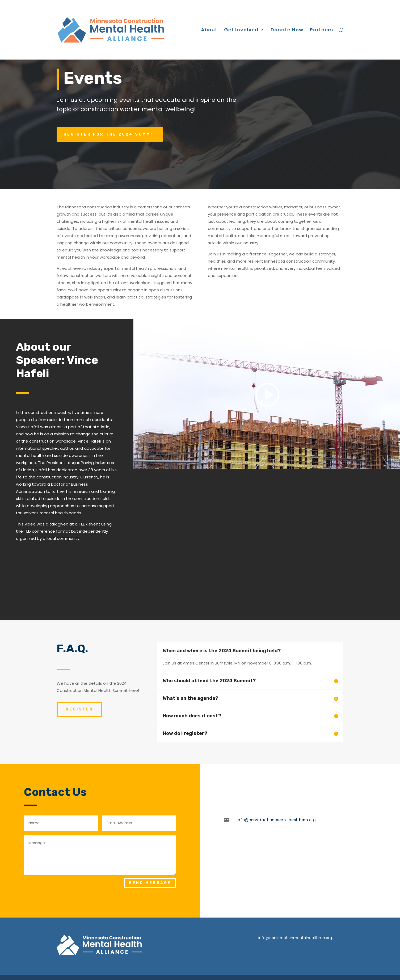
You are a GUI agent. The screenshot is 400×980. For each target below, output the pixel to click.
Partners (321, 30)
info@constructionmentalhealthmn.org (295, 938)
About (209, 30)
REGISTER (79, 709)
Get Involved (241, 30)
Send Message (150, 883)
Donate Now (287, 30)
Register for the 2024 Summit (110, 134)
